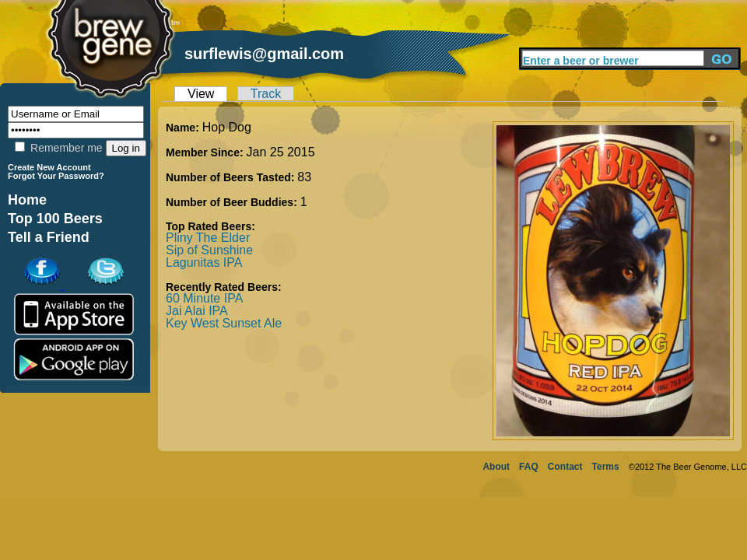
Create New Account (49, 167)
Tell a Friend (49, 237)
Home (27, 200)
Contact (565, 467)
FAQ (529, 467)
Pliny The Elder (208, 238)
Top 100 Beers (55, 219)
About (496, 467)
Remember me (58, 148)
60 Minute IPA (204, 298)
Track (266, 94)
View (201, 94)
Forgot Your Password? (56, 176)
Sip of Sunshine (209, 250)
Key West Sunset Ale (224, 323)
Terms (606, 467)
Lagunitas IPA (204, 262)
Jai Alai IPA (197, 311)
